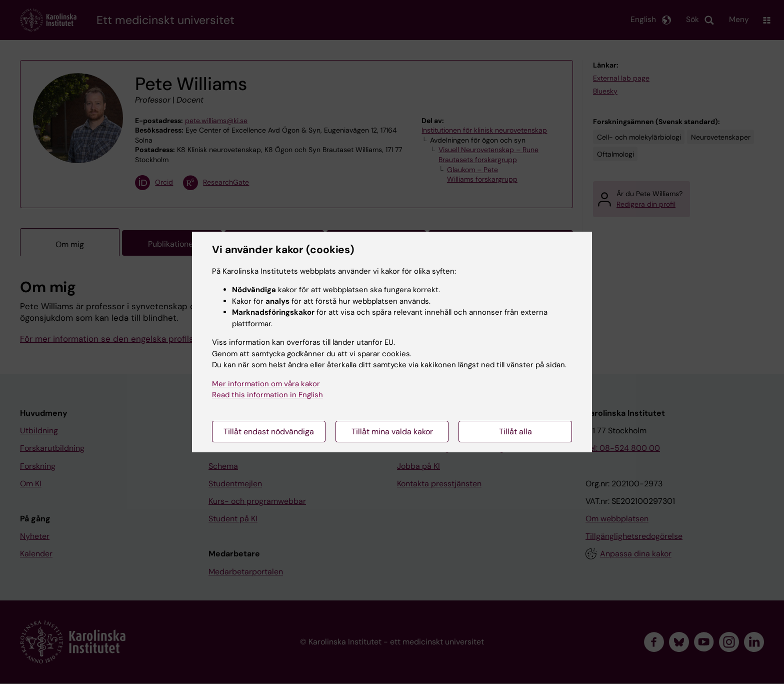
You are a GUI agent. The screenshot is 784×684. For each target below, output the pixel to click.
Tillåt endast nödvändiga (269, 432)
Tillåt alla (515, 432)
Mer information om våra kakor (266, 384)
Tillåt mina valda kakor (392, 432)
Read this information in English (267, 395)
